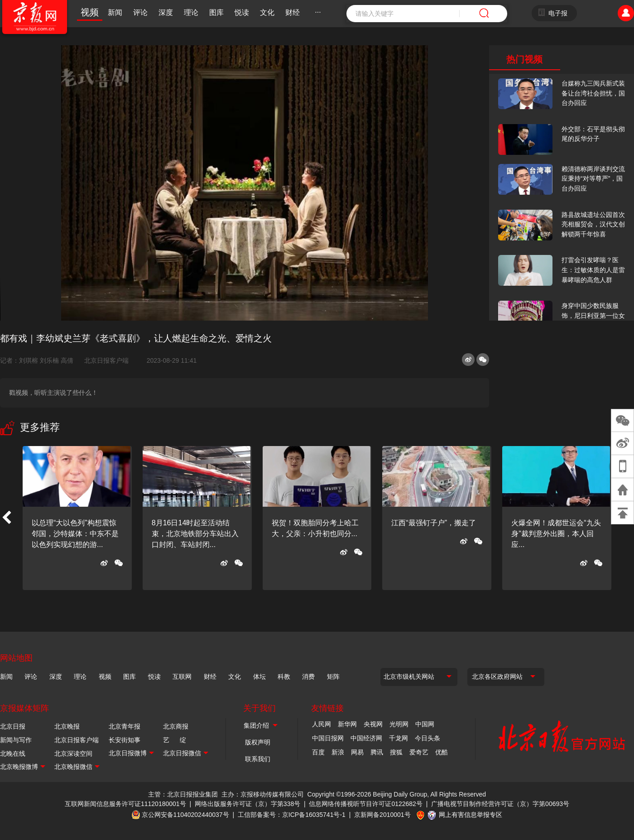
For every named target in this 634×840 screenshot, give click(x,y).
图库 (216, 12)
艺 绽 (175, 740)
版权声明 (258, 742)
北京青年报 (125, 726)
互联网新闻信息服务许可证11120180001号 (125, 804)
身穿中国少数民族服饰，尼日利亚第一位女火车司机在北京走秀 (593, 315)
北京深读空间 (73, 754)
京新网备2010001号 (382, 815)
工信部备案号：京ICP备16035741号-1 (292, 815)
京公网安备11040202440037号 (185, 815)
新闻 (115, 12)
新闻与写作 (16, 740)
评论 (140, 12)
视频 (90, 12)
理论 (191, 12)
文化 (267, 12)
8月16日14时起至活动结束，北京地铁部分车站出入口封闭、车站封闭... (195, 534)
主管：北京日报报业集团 (183, 794)
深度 (166, 12)
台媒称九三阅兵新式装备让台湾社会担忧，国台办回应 (593, 93)
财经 (293, 12)
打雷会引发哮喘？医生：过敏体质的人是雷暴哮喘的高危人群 (593, 270)
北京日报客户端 (106, 360)
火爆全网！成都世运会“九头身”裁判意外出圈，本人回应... (556, 534)
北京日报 (13, 726)
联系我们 (258, 759)
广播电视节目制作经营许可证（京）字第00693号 (500, 804)
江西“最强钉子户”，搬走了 (434, 523)
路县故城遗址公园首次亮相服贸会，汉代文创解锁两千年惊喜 (593, 224)
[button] (6, 518)
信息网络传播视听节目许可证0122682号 (366, 804)
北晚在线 (13, 754)
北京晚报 (67, 726)
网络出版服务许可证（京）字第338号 (247, 804)
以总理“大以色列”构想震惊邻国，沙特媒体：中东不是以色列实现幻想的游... (75, 534)
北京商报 (176, 726)
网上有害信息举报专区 (471, 815)
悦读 (242, 12)
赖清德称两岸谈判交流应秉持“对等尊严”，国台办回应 (593, 179)
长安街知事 (125, 740)
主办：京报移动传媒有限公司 (263, 794)
